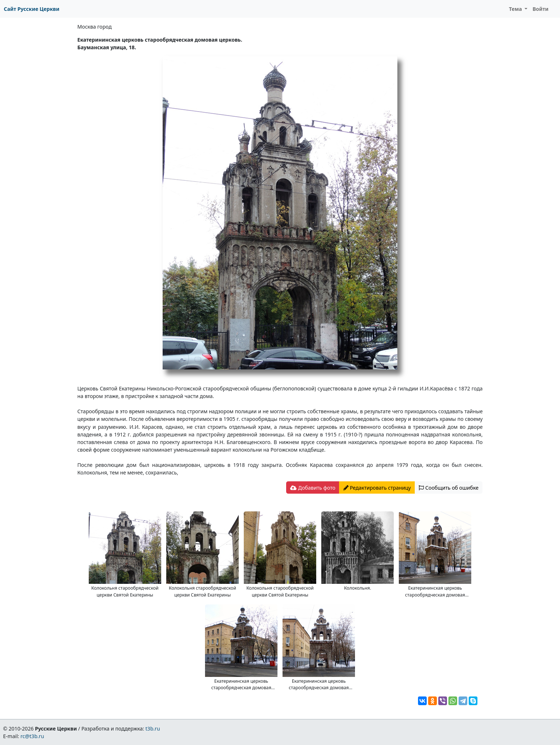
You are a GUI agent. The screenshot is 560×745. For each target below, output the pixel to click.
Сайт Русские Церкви (32, 9)
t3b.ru (153, 729)
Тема (516, 9)
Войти (540, 9)
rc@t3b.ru (32, 736)
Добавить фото (313, 488)
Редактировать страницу (377, 488)
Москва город (95, 27)
